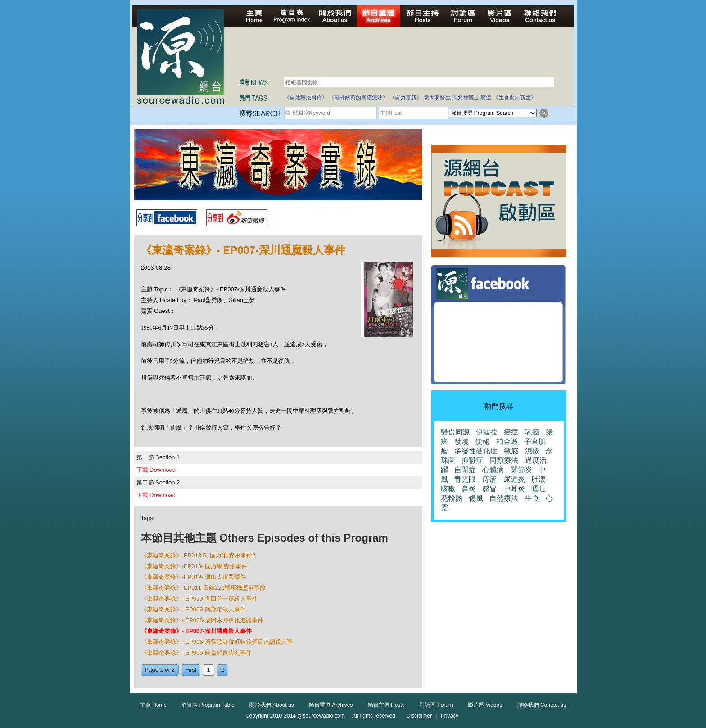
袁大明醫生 (437, 98)
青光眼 (465, 479)
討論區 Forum (436, 705)
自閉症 (465, 470)
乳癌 (532, 432)
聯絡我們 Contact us (542, 705)
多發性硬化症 (476, 451)
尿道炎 (514, 479)
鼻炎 (469, 489)
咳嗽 (448, 489)
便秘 (482, 441)
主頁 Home (153, 705)
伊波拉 (487, 432)
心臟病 (493, 470)
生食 (532, 498)
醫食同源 (455, 432)
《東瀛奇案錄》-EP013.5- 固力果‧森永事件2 (198, 555)
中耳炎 (514, 489)
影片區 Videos (485, 705)
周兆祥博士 (466, 98)
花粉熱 (452, 498)
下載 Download (156, 470)
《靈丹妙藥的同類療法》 (358, 98)
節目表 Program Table (208, 705)
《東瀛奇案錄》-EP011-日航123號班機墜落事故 (203, 588)
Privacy (450, 716)
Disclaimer (419, 716)
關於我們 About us (272, 705)
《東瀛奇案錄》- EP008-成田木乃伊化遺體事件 (202, 620)
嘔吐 (539, 489)
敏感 (511, 451)
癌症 (486, 98)
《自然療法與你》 (306, 98)
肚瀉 (539, 479)
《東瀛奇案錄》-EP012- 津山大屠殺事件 (193, 577)
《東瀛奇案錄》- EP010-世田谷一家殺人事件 (199, 599)
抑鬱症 (472, 460)
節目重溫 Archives (331, 705)
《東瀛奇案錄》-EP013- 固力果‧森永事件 (194, 566)
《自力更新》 (406, 98)
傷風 (476, 498)
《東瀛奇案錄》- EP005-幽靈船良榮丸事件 (196, 653)
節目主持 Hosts (386, 705)
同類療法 (504, 460)
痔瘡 (489, 479)
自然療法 (504, 498)
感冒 (489, 489)
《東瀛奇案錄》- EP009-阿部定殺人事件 (193, 609)
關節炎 (521, 470)
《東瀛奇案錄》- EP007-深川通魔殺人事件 (196, 631)
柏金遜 (507, 441)
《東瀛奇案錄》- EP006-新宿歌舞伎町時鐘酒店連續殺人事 (217, 642)
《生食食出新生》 (515, 98)
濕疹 (532, 451)
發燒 (462, 441)
